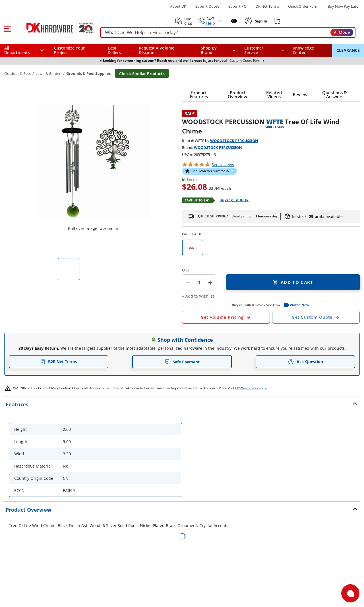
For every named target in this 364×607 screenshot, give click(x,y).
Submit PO (237, 6)
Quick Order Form (303, 6)
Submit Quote (207, 6)
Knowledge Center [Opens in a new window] (303, 50)
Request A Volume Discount (157, 50)
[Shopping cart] (277, 21)
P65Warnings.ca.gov (251, 388)
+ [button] (210, 282)
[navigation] (264, 50)
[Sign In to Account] (261, 21)
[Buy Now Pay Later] (344, 6)
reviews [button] (223, 165)
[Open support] (350, 593)
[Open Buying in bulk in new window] (232, 200)
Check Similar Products (142, 74)
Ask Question (306, 362)
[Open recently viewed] (234, 21)
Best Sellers (114, 50)
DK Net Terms (267, 6)
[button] (8, 28)
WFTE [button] (275, 122)
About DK (178, 6)
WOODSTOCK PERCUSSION (234, 141)
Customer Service (254, 50)
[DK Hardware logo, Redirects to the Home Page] (54, 28)
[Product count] (199, 282)
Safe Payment (182, 362)
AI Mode (342, 32)
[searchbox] (228, 33)
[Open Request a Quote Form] (226, 317)
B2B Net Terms (59, 362)
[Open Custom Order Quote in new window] (316, 317)
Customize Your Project (69, 50)
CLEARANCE (348, 50)
